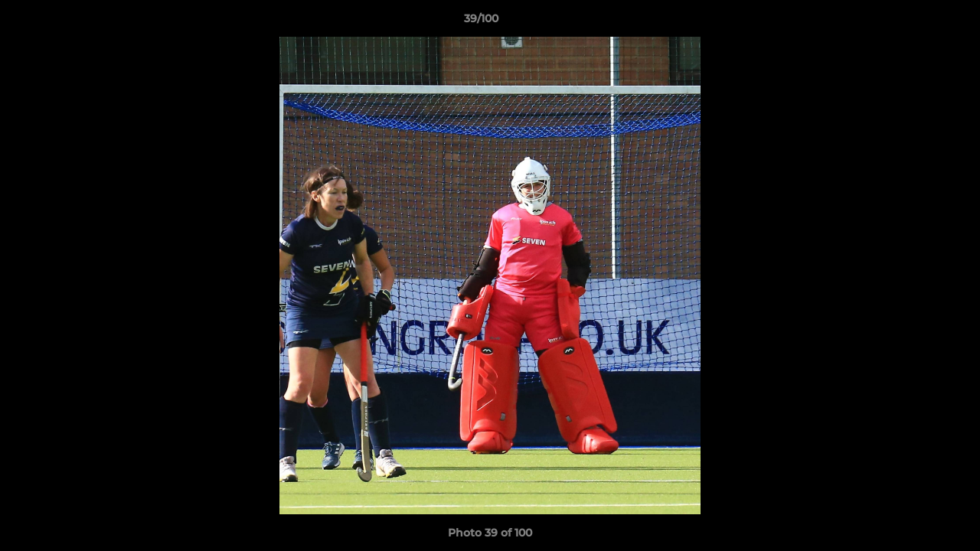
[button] (916, 22)
